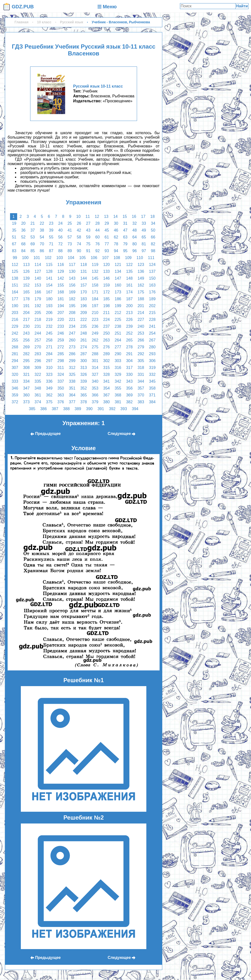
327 (95, 374)
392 (112, 409)
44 (98, 230)
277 (118, 347)
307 (15, 368)
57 (70, 237)
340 (95, 381)
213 (129, 313)
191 (26, 306)
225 (118, 320)
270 (38, 347)
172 (107, 292)
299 (72, 361)
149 (141, 278)
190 (15, 306)
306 (152, 361)
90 (79, 251)
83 (14, 251)
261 (84, 340)
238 (118, 326)
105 (82, 258)
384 (152, 402)
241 (152, 326)
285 (61, 354)
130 (72, 271)
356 (129, 388)
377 (72, 402)
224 (107, 320)
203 (15, 313)
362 (49, 395)
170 (84, 292)
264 (118, 340)
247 (72, 333)
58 (79, 237)
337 (61, 381)
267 (152, 340)
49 (144, 230)
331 (141, 374)
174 (129, 292)
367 (107, 395)
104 (71, 258)
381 (118, 402)
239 (129, 326)
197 (95, 306)
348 (38, 388)
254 (152, 333)
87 (51, 251)
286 (72, 354)
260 (72, 340)
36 (23, 230)
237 (107, 326)
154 (49, 285)
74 (79, 244)
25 (70, 223)
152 (26, 285)
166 (38, 292)
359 (15, 395)
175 (141, 292)
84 (23, 251)
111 (151, 258)
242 (15, 333)
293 (152, 354)
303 (118, 361)
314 (95, 368)
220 (61, 320)
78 (116, 244)
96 (135, 251)
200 (129, 306)
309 (38, 368)
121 (118, 265)
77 (107, 244)
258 (49, 340)
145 (95, 278)
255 (15, 340)
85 (33, 251)
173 (118, 292)
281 (15, 354)
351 (72, 388)
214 (141, 313)
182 (72, 299)
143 (72, 278)
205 (38, 313)
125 (15, 271)
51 (14, 237)
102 (48, 258)
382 (129, 402)
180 (49, 299)
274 (84, 347)
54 (42, 237)
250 (107, 333)
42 (79, 230)
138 (15, 278)
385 (32, 409)
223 (95, 320)
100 (25, 258)
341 (107, 381)
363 (61, 395)
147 (118, 278)
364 (72, 395)
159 (107, 285)
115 (49, 265)
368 (118, 395)
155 (61, 285)
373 (26, 402)
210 (95, 313)
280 (152, 347)
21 (33, 223)
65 (144, 237)
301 (95, 361)
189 (152, 299)
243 (26, 333)
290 (118, 354)
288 (95, 354)
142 (61, 278)
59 (88, 237)
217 (26, 320)
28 (98, 223)
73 (70, 244)
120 (107, 265)
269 (26, 347)
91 (88, 251)
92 (98, 251)
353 (95, 388)
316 (118, 368)
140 (38, 278)
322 (38, 374)
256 (26, 340)
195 (72, 306)
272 (61, 347)
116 (61, 265)
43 (88, 230)
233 (61, 326)
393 (124, 409)
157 (84, 285)
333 (15, 381)
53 (33, 237)
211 (107, 313)
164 (15, 292)
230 (26, 326)
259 (61, 340)
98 (153, 251)
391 (101, 409)
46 (116, 230)
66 (153, 237)
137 (152, 271)
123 (141, 265)
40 (61, 230)
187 (129, 299)
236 (95, 326)
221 (72, 320)
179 (38, 299)
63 (125, 237)
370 (141, 395)
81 (144, 244)
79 (125, 244)
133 (107, 271)
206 (49, 313)
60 (98, 237)
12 (97, 216)
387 (55, 409)
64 (135, 237)
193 (49, 306)
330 (129, 374)
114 (38, 265)
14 (115, 216)
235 (84, 326)
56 (61, 237)
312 (72, 368)
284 (49, 354)
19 (14, 223)
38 (42, 230)
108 (117, 258)
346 (15, 388)
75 (88, 244)
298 (61, 361)
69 (33, 244)
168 (61, 292)
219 (49, 320)
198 (107, 306)
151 (15, 285)
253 (141, 333)
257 (38, 340)
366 (95, 395)
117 (72, 265)
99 (15, 258)
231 (38, 326)
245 (49, 333)
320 (15, 374)
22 (42, 223)
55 (51, 237)
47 (125, 230)
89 (70, 251)
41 (70, 230)
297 (49, 361)
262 (95, 340)
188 (141, 299)
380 (107, 402)
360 (26, 395)
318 (141, 368)
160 (118, 285)
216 (15, 320)
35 (14, 230)
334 (26, 381)
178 (26, 299)
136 (141, 271)
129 (61, 271)
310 (49, 368)
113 (26, 265)
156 (72, 285)
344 (141, 381)
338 (72, 381)
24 (61, 223)
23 (51, 223)
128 (49, 271)
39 (51, 230)
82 (153, 244)
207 (61, 313)
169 (72, 292)
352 (84, 388)
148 (129, 278)
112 (15, 265)
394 (135, 409)
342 (118, 381)
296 (38, 361)
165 (26, 292)
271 (49, 347)
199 (118, 306)
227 (141, 320)
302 (107, 361)
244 (38, 333)
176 (152, 292)
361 (38, 395)
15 (125, 216)
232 (49, 326)
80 (135, 244)
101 (37, 258)
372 (15, 402)
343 (129, 381)
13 (106, 216)
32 (135, 223)
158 (95, 285)
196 (84, 306)
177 (15, 299)
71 (51, 244)
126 (26, 271)
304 (129, 361)
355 (118, 388)
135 (129, 271)
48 (135, 230)
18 (152, 216)
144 (84, 278)
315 (107, 368)
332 (152, 374)
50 (153, 230)
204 (26, 313)
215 (152, 313)
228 (152, 320)
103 (60, 258)
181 (61, 299)
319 (152, 368)
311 (61, 368)
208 (72, 313)
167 (49, 292)
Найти (242, 6)
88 (61, 251)
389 (78, 409)
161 (129, 285)
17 (143, 216)
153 (38, 285)
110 (140, 258)
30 (116, 223)
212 (118, 313)
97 (144, 251)
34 (153, 223)
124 (152, 265)
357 (141, 388)
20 (23, 223)
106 (94, 258)
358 (152, 388)
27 (88, 223)
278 (129, 347)
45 (107, 230)
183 (84, 299)
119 (95, 265)
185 (107, 299)
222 (84, 320)
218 (38, 320)
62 (116, 237)
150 (152, 278)
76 (98, 244)
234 (72, 326)
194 (61, 306)
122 (129, 265)
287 (84, 354)
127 (38, 271)
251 (118, 333)
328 (107, 374)
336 (49, 381)
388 (67, 409)
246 (61, 333)
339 (84, 381)
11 (88, 216)
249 (95, 333)
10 (78, 216)
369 (129, 395)
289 (107, 354)
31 (125, 223)
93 (107, 251)
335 (38, 381)
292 (141, 354)
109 (128, 258)
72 (61, 244)
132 (95, 271)
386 (44, 409)
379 (95, 402)
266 (141, 340)
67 (14, 244)
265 (129, 340)
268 (15, 347)
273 (72, 347)
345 (152, 381)
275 (95, 347)
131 (84, 271)
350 (61, 388)
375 (49, 402)
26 (79, 223)
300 (84, 361)
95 (125, 251)
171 (95, 292)
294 (15, 361)
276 (107, 347)
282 (26, 354)
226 (129, 320)
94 (116, 251)
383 (141, 402)
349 (49, 388)
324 (61, 374)
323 (49, 374)
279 (141, 347)
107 (106, 258)
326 (84, 374)
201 (141, 306)
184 (95, 299)
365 (84, 395)
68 (23, 244)
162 (141, 285)
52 (23, 237)
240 (141, 326)
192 (38, 306)
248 (84, 333)
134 (118, 271)
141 (49, 278)
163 (152, 285)
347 (26, 388)
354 (107, 388)
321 (26, 374)
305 (141, 361)
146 (107, 278)
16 (134, 216)
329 (118, 374)
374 (38, 402)
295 (26, 361)
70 (42, 244)
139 (26, 278)
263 (107, 340)
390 (89, 409)
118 (84, 265)
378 (84, 402)
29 (107, 223)
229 (15, 326)
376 (61, 402)
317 (129, 368)
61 (107, 237)
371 (152, 395)
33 (144, 223)
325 (72, 374)
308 (26, 368)
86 (42, 251)
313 (84, 368)
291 (129, 354)
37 (33, 230)
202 (152, 306)
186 (118, 299)
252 (129, 333)
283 (38, 354)
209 (84, 313)
